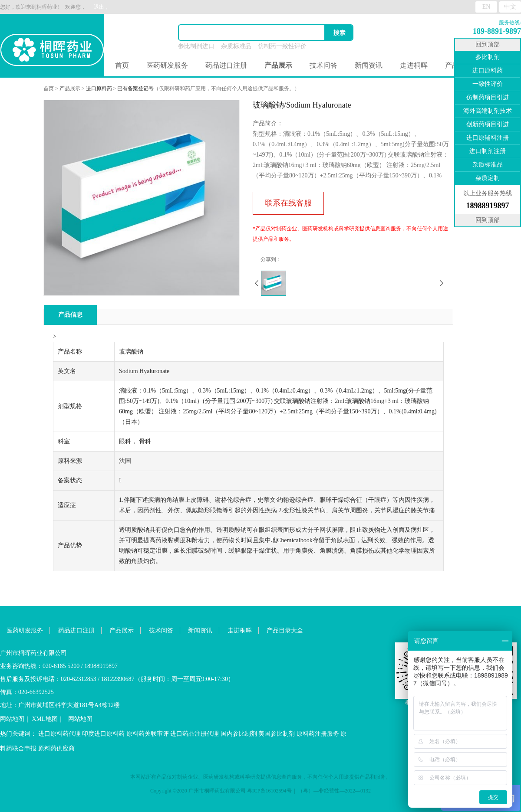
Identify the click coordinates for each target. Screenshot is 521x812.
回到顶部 (488, 44)
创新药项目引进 (488, 124)
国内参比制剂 (239, 734)
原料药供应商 (56, 748)
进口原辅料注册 (488, 138)
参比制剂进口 (196, 46)
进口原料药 (99, 88)
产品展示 (70, 88)
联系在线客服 (288, 203)
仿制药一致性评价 (282, 46)
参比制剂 (488, 57)
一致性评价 (488, 84)
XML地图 (45, 719)
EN (486, 7)
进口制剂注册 (488, 151)
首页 (122, 65)
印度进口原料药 (103, 734)
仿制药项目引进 (488, 97)
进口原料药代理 (59, 734)
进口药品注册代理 (195, 734)
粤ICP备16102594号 (269, 791)
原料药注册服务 (318, 734)
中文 (510, 7)
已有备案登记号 (135, 88)
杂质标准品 (236, 46)
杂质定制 (488, 178)
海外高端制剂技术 (488, 111)
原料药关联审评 (148, 734)
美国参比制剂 (277, 734)
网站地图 (12, 719)
